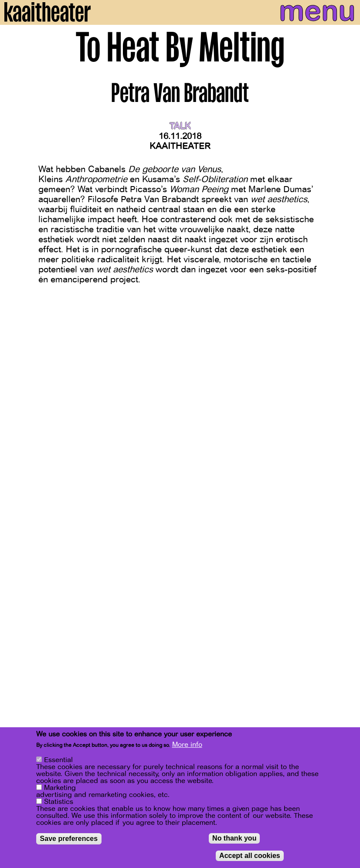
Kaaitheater (180, 146)
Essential (58, 760)
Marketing (60, 788)
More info (187, 746)
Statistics (59, 802)
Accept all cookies (250, 856)
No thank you (234, 839)
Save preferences (69, 839)
